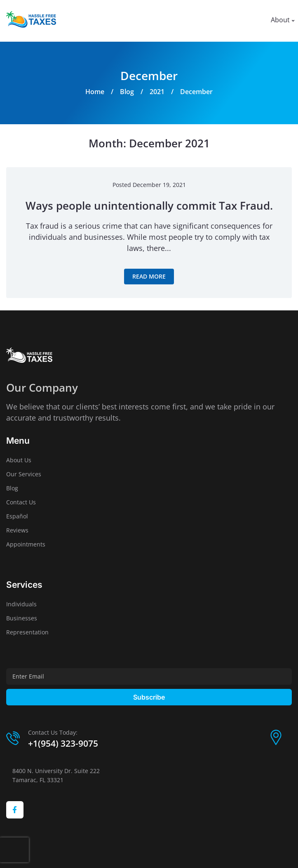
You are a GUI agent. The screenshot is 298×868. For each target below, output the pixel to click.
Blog (127, 92)
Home (95, 92)
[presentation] (14, 850)
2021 (157, 92)
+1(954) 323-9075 (63, 743)
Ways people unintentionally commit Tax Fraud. (149, 206)
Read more (149, 276)
